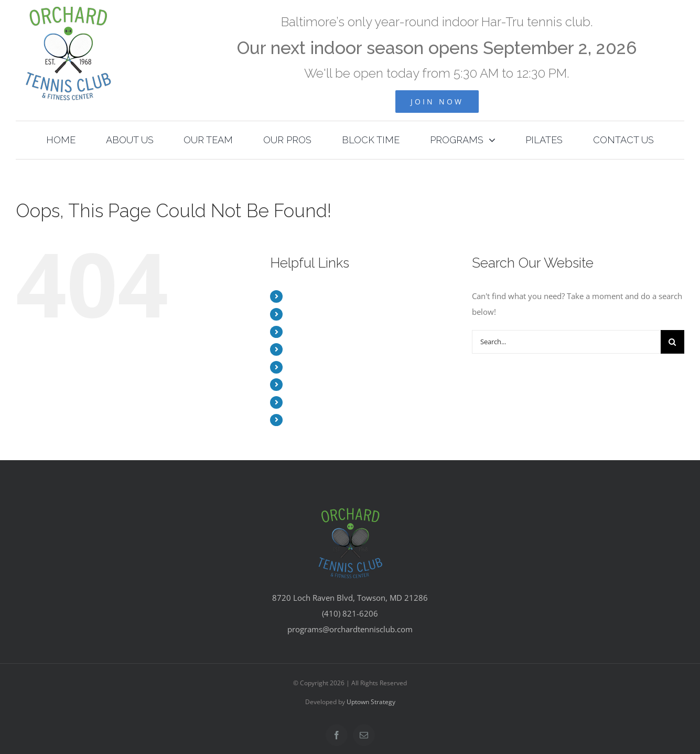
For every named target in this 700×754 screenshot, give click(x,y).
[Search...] (566, 342)
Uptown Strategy (371, 702)
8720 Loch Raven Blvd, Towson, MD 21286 (350, 598)
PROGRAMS (308, 384)
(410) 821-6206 (350, 613)
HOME (299, 296)
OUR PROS (306, 349)
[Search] (672, 342)
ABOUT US (306, 314)
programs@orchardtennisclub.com (350, 629)
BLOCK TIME (309, 367)
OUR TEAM (307, 332)
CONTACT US (311, 420)
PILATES (301, 402)
